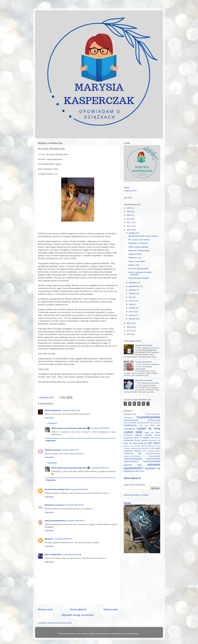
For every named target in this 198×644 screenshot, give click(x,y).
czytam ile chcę (148, 428)
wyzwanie (154, 464)
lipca (131, 297)
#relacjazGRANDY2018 (145, 423)
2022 (129, 222)
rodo (132, 446)
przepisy (127, 446)
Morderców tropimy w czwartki (136, 495)
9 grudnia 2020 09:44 (64, 539)
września (133, 290)
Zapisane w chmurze (144, 345)
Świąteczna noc (135, 258)
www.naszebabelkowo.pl (55, 521)
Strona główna (78, 609)
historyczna (128, 440)
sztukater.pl (128, 451)
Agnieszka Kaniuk (53, 450)
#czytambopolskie (148, 417)
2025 (129, 212)
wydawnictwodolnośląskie (132, 456)
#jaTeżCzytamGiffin (130, 423)
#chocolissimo (128, 418)
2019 (129, 323)
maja (131, 304)
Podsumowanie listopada (139, 278)
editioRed (148, 435)
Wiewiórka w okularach (55, 505)
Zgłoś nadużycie (132, 478)
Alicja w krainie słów (137, 261)
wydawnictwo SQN (133, 454)
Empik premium (130, 191)
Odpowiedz (49, 418)
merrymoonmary (103, 634)
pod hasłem (154, 443)
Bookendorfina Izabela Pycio (57, 489)
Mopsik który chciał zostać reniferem (143, 236)
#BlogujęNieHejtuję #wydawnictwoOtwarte (142, 414)
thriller (144, 451)
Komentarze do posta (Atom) (60, 623)
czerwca (132, 301)
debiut (147, 432)
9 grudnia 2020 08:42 (76, 521)
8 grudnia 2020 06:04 (79, 489)
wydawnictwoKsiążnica (133, 459)
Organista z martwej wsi (138, 243)
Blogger (136, 634)
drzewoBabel (128, 435)
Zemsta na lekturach (143, 362)
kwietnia (132, 308)
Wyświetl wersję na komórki (78, 615)
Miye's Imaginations (53, 554)
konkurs (137, 440)
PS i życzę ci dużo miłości (139, 240)
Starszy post (110, 609)
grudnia (132, 233)
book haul (144, 425)
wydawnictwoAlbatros (153, 454)
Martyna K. (49, 539)
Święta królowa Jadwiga (138, 247)
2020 (129, 230)
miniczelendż (153, 440)
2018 (129, 327)
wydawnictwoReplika (152, 461)
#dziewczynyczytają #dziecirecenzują (142, 420)
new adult (133, 443)
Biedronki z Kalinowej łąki (139, 251)
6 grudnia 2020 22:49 (71, 410)
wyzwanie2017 (134, 468)
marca (132, 312)
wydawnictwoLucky (153, 459)
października (134, 286)
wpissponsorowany (154, 451)
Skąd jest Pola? (135, 254)
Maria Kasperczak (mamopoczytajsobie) (69, 428)
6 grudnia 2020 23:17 (70, 450)
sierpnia (132, 293)
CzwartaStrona (129, 429)
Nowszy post (45, 609)
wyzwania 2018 (133, 465)
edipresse (139, 435)
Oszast (127, 503)
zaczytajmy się (153, 468)
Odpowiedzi (52, 423)
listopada (133, 283)
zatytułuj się (129, 471)
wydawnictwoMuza (131, 461)
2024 (129, 215)
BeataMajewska (130, 425)
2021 (129, 226)
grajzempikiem (129, 438)
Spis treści (128, 198)
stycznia (132, 319)
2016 (129, 334)
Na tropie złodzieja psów (138, 269)
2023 (129, 219)
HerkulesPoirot (155, 438)
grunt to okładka (142, 438)
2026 (129, 208)
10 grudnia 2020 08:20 (100, 428)
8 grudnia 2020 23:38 (75, 505)
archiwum (157, 423)
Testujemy (137, 451)
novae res (142, 443)
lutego (132, 315)
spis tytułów (156, 448)
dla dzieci (156, 432)
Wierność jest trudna (143, 380)
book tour (155, 425)
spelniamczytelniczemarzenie (140, 448)
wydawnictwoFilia (154, 456)
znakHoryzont (139, 471)
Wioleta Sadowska (53, 410)
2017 (129, 331)
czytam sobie (133, 432)
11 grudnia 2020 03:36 (72, 554)
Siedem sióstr (134, 265)
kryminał (144, 440)
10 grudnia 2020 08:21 (100, 468)
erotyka (157, 435)
